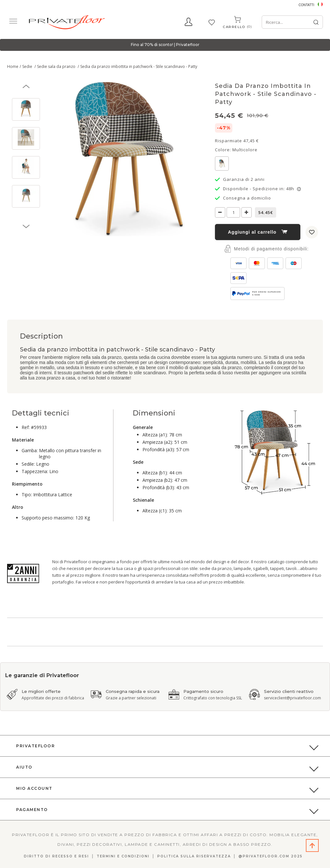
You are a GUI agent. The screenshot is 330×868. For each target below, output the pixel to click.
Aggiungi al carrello (258, 232)
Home (13, 66)
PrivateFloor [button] (35, 746)
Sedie (28, 66)
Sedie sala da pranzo (57, 66)
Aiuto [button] (24, 767)
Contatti (306, 5)
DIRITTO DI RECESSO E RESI (56, 856)
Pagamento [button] (32, 810)
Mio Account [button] (34, 788)
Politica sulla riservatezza (194, 856)
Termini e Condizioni (123, 856)
